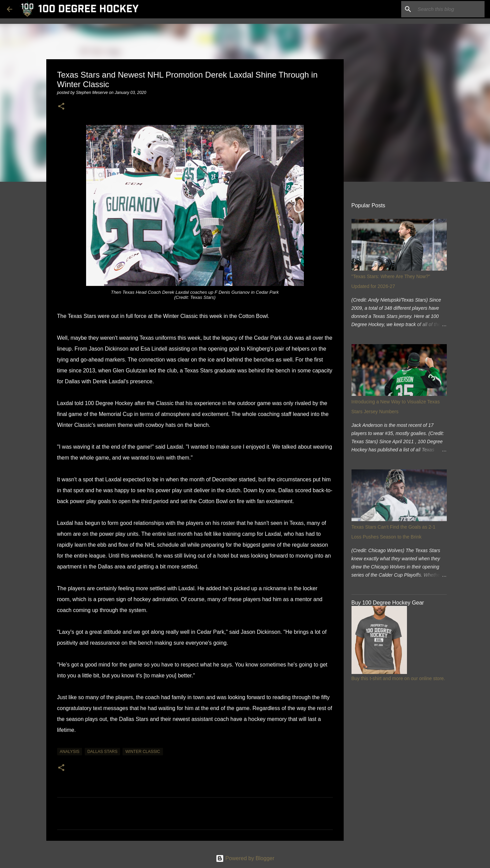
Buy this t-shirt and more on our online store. (398, 678)
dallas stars (102, 752)
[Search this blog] (449, 9)
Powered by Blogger (245, 858)
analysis (70, 752)
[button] (61, 107)
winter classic (143, 752)
